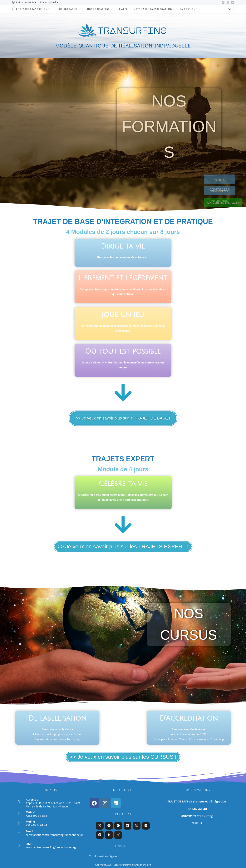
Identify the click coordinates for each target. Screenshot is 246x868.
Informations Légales (105, 856)
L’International (50, 2)
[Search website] (230, 9)
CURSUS (197, 823)
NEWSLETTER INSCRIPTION (223, 191)
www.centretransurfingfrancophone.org (51, 847)
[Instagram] (105, 803)
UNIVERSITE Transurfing (197, 816)
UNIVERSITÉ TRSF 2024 (223, 203)
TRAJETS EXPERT (197, 809)
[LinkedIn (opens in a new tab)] (232, 2)
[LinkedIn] (116, 803)
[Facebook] (94, 803)
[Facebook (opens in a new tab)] (223, 2)
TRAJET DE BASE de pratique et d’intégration (197, 801)
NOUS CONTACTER (223, 180)
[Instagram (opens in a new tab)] (228, 2)
